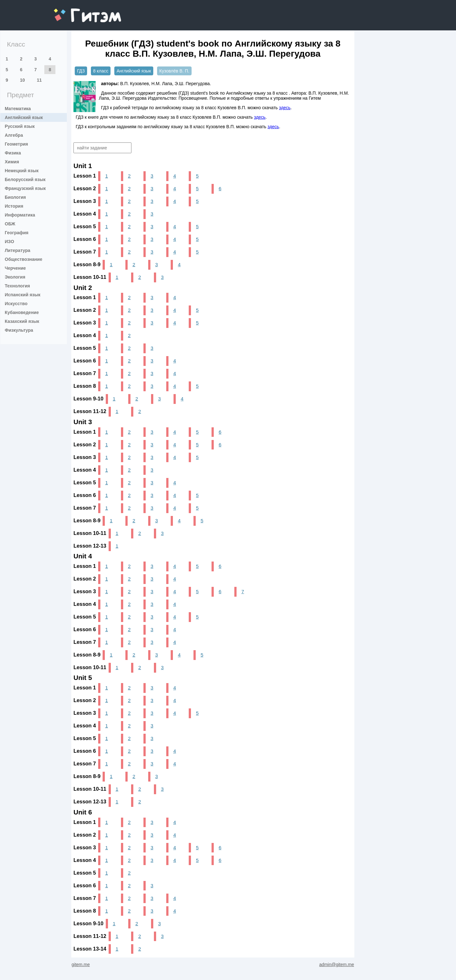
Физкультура (19, 330)
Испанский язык (23, 295)
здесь (285, 108)
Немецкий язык (22, 171)
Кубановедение (22, 312)
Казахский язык (22, 321)
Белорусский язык (25, 179)
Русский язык (20, 126)
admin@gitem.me (337, 964)
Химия (12, 162)
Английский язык (24, 117)
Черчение (15, 268)
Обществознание (23, 259)
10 (22, 80)
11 (39, 80)
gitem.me (70, 11)
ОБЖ (10, 224)
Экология (15, 277)
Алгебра (14, 135)
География (17, 233)
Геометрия (16, 144)
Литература (18, 250)
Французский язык (25, 188)
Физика (13, 153)
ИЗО (9, 242)
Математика (18, 109)
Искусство (16, 304)
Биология (15, 197)
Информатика (20, 215)
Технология (17, 286)
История (14, 206)
